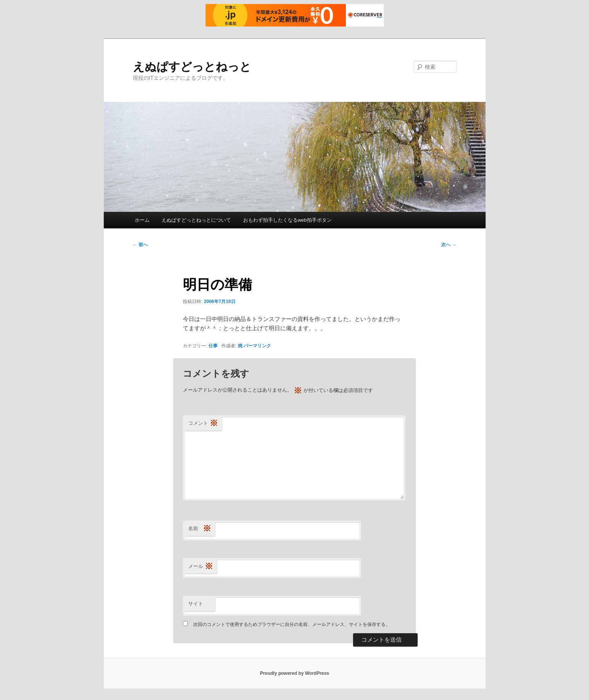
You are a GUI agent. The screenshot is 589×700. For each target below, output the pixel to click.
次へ (449, 245)
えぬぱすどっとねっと (192, 67)
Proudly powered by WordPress (294, 673)
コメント (203, 423)
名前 (200, 529)
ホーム (142, 220)
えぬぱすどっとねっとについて (196, 220)
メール (201, 567)
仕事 (213, 346)
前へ (140, 245)
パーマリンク (257, 346)
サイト (196, 604)
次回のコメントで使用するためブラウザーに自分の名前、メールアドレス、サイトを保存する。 (292, 624)
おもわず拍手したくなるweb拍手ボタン (287, 220)
